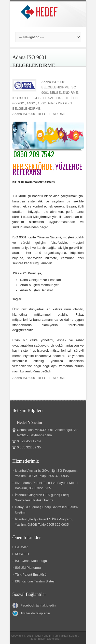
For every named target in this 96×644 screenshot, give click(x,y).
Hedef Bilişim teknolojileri (45, 639)
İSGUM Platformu (28, 568)
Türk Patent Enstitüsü (31, 574)
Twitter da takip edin (31, 613)
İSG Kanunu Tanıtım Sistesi (35, 581)
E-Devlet (21, 547)
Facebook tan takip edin (34, 605)
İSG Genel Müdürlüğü (31, 561)
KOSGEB (22, 554)
